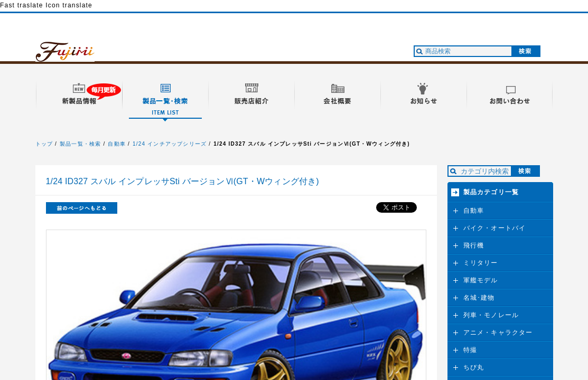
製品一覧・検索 (80, 144)
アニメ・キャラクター (498, 332)
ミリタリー (481, 263)
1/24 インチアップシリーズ (170, 144)
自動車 (117, 144)
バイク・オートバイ (495, 228)
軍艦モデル (481, 280)
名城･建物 (479, 298)
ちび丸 (474, 367)
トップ (44, 144)
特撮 (470, 350)
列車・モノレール (491, 315)
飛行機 (474, 245)
